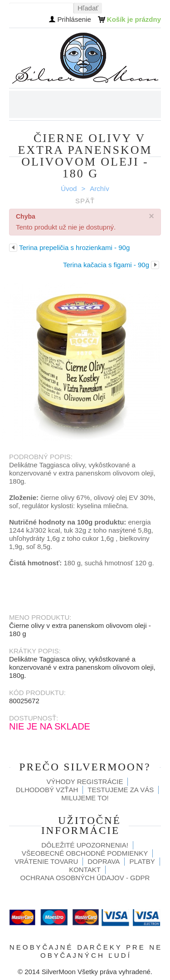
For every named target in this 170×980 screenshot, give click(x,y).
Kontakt (85, 870)
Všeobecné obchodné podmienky (85, 853)
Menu (154, 104)
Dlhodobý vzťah (47, 790)
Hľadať (88, 8)
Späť (85, 201)
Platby (142, 861)
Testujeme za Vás (121, 790)
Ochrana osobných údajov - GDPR (85, 878)
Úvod (69, 189)
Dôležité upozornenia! (85, 845)
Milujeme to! (85, 798)
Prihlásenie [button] (74, 19)
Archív (100, 189)
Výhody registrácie (85, 782)
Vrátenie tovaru (46, 861)
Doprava (104, 861)
